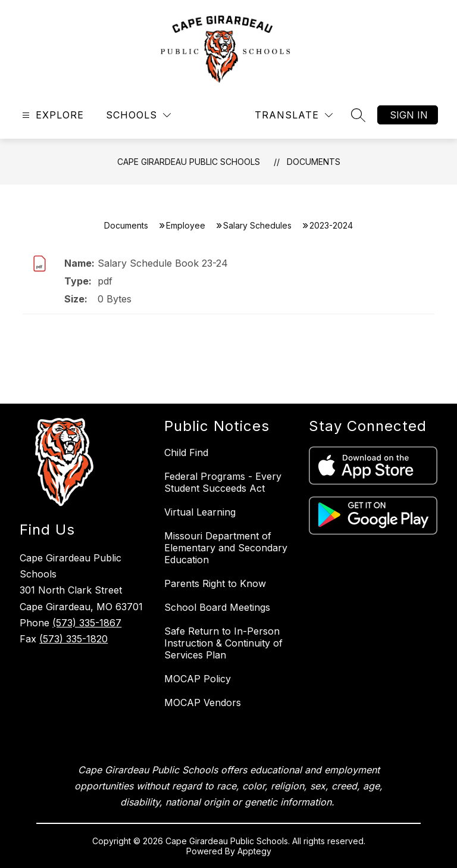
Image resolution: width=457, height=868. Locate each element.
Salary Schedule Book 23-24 (163, 263)
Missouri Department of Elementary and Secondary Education (226, 548)
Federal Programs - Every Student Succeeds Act (223, 482)
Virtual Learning (200, 512)
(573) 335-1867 (87, 623)
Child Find (186, 452)
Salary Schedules (257, 225)
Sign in (409, 115)
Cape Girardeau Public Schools (189, 162)
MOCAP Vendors (203, 702)
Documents (314, 162)
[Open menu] (51, 115)
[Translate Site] (294, 115)
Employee (186, 225)
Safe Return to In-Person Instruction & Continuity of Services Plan (223, 643)
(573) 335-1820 (73, 639)
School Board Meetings (217, 607)
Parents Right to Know (215, 583)
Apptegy (254, 851)
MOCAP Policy (198, 679)
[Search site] (358, 115)
